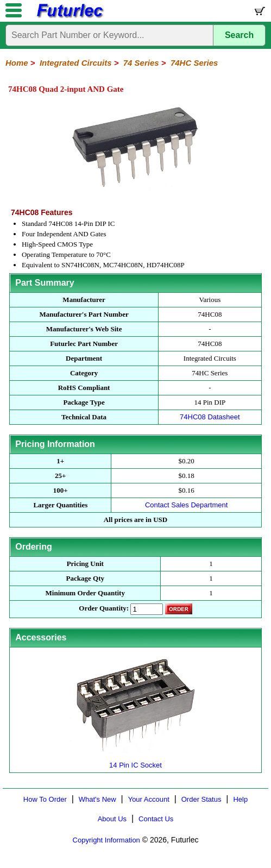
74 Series (141, 63)
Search (239, 35)
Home (17, 63)
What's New (97, 799)
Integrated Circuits (76, 63)
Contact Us (156, 819)
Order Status (201, 799)
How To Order (45, 799)
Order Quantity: (104, 608)
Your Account (149, 799)
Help (240, 799)
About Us (112, 819)
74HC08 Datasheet (210, 417)
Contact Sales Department (186, 505)
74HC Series (194, 63)
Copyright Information (106, 840)
